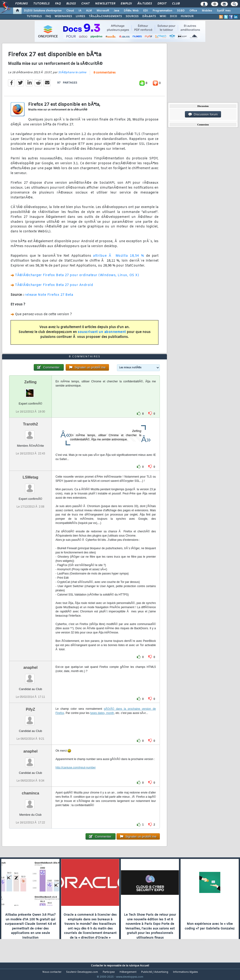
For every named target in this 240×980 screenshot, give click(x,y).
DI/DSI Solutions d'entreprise (43, 11)
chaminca (30, 802)
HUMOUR (187, 16)
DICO (173, 16)
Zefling (30, 391)
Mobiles (207, 11)
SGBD (181, 11)
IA (80, 11)
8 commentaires (105, 76)
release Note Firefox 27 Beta (49, 298)
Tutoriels (41, 4)
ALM (89, 11)
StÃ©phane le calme (72, 75)
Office (193, 11)
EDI (146, 11)
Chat (85, 4)
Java (116, 11)
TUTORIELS (34, 16)
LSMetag (31, 486)
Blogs (71, 4)
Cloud (70, 11)
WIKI (163, 16)
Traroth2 (30, 433)
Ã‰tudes (145, 4)
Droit (162, 4)
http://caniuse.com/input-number (76, 776)
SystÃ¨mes (224, 11)
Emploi (126, 4)
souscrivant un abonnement (102, 335)
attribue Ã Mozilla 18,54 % (118, 259)
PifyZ (30, 718)
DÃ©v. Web (131, 11)
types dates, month (102, 722)
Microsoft (103, 11)
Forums (21, 4)
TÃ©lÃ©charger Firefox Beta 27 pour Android (54, 288)
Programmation (162, 11)
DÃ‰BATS (149, 16)
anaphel (30, 676)
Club (176, 4)
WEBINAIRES (63, 16)
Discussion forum (203, 114)
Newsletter (105, 4)
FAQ (58, 4)
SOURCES (132, 16)
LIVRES (80, 16)
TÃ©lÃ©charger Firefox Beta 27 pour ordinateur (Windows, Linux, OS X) (77, 278)
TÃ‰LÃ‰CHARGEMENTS (105, 16)
